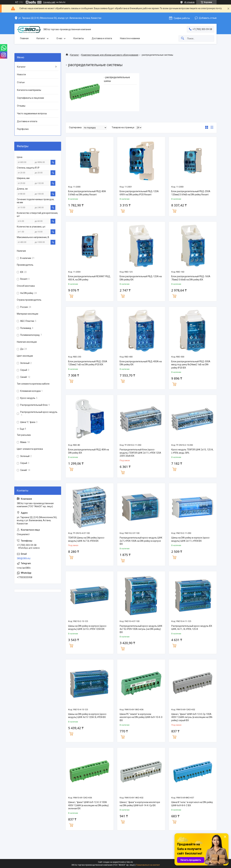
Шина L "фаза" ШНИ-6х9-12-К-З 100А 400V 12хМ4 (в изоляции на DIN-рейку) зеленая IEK (88, 805)
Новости (21, 74)
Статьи (21, 82)
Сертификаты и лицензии (30, 98)
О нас (59, 38)
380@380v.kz (24, 558)
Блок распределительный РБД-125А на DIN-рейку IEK (141, 278)
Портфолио (23, 129)
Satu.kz (130, 862)
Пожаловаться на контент (148, 865)
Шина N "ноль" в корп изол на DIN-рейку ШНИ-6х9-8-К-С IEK (192, 804)
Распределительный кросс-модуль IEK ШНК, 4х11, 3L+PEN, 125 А (192, 628)
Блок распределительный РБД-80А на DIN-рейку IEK (89, 451)
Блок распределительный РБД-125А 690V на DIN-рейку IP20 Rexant (139, 193)
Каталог (41, 38)
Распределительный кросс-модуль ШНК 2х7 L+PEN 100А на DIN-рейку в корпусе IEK (141, 541)
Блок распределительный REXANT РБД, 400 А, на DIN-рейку (89, 278)
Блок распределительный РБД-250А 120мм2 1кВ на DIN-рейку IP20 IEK (88, 363)
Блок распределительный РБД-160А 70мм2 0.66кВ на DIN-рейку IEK (191, 278)
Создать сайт (49, 2)
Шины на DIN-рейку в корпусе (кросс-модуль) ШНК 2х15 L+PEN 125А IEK (88, 628)
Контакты (79, 38)
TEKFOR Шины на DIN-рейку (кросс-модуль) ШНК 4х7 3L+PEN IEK (87, 539)
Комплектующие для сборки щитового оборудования (110, 55)
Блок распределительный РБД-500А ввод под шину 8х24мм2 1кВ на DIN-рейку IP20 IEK (191, 365)
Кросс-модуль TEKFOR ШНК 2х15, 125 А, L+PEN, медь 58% (192, 451)
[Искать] (183, 38)
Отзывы (21, 106)
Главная (24, 38)
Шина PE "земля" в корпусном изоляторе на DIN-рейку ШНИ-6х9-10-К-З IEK (141, 717)
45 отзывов (189, 2)
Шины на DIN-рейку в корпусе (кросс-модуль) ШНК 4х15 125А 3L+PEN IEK (88, 716)
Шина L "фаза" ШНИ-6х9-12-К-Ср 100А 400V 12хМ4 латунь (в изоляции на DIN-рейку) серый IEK (192, 717)
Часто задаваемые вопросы (32, 113)
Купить (71, 211)
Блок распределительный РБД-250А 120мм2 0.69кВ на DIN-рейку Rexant (191, 193)
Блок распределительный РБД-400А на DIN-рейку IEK (141, 363)
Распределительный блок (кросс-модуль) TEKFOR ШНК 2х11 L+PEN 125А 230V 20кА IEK (140, 453)
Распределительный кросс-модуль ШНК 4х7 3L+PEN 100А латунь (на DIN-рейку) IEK (141, 629)
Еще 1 (23, 429)
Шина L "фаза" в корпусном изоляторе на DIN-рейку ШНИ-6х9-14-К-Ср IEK (140, 804)
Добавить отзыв (208, 18)
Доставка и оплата (102, 38)
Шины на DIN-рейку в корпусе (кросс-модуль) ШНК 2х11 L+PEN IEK (191, 539)
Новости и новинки (130, 38)
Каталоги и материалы (29, 90)
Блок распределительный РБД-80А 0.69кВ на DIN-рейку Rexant (87, 193)
